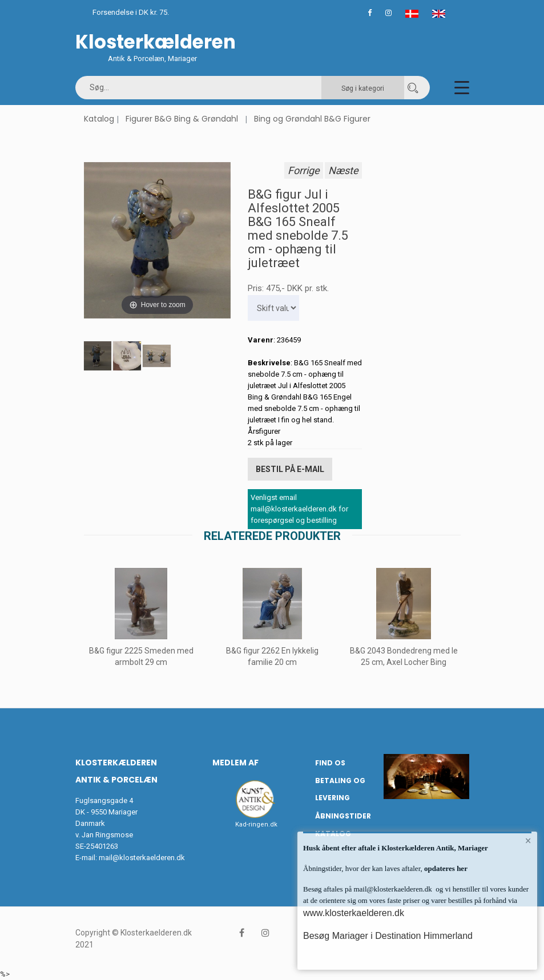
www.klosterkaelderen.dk (354, 913)
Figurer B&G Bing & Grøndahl (182, 119)
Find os (330, 763)
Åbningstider (343, 816)
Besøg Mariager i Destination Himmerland (388, 936)
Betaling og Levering (340, 789)
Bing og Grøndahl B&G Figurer (312, 119)
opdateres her (445, 868)
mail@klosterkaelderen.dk (142, 858)
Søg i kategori (363, 88)
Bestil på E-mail (290, 469)
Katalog (99, 119)
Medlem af (235, 763)
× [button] (528, 841)
